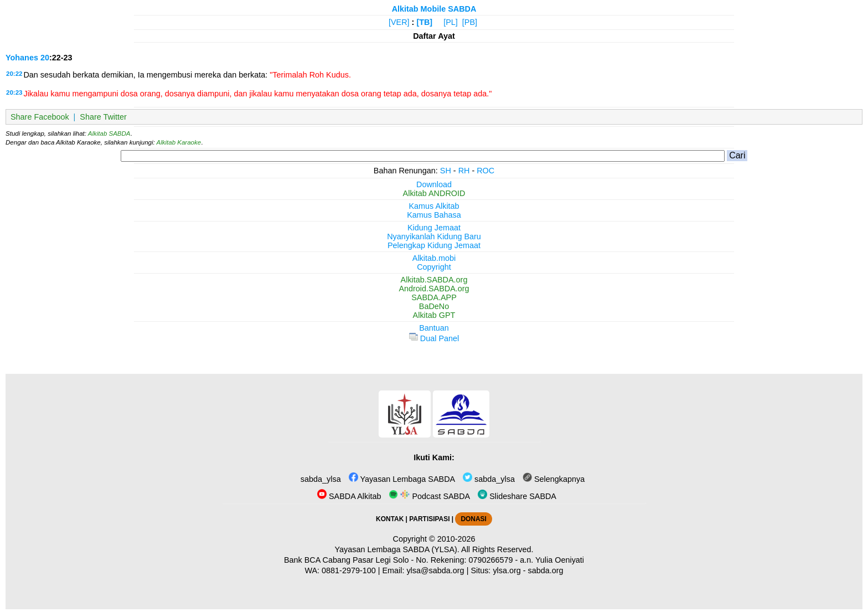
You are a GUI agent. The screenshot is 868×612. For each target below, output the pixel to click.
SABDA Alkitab (349, 496)
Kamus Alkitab (434, 206)
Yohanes (22, 58)
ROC (485, 171)
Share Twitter (103, 117)
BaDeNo (434, 306)
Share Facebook (40, 117)
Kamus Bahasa (434, 215)
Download (434, 184)
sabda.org (546, 570)
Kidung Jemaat (434, 228)
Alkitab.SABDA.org (434, 280)
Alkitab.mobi (434, 258)
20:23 (14, 92)
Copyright (434, 267)
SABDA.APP (434, 297)
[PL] (451, 22)
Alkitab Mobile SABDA (434, 9)
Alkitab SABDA (109, 133)
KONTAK (390, 519)
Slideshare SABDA (517, 496)
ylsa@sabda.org (435, 570)
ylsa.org (507, 570)
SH (446, 171)
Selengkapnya (554, 479)
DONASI (473, 519)
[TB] (424, 22)
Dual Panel (434, 338)
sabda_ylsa (320, 479)
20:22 (14, 74)
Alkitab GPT (434, 315)
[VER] (399, 22)
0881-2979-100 (349, 570)
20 (45, 58)
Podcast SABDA (429, 496)
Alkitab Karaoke (179, 142)
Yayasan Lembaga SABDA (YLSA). (397, 549)
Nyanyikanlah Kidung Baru (434, 236)
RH (464, 171)
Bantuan (434, 328)
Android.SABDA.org (434, 289)
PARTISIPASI (429, 519)
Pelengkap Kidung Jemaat (434, 245)
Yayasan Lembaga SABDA (402, 479)
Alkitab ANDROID (434, 193)
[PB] (470, 22)
